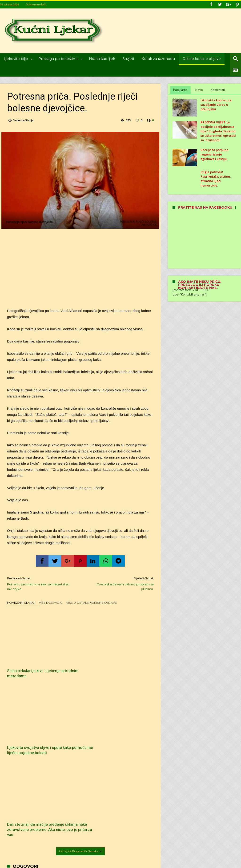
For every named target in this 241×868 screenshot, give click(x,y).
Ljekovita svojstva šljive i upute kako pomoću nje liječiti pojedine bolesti (79, 657)
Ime (18, 758)
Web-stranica (16, 787)
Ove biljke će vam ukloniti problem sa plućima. (120, 585)
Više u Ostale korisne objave (91, 604)
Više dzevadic (51, 604)
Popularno (180, 90)
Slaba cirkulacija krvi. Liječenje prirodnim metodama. (25, 657)
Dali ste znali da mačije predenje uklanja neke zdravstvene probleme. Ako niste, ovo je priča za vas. (130, 662)
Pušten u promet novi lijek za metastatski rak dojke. (40, 585)
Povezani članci (21, 604)
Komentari (218, 90)
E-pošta (20, 773)
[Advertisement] (80, 270)
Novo (199, 90)
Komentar (22, 721)
